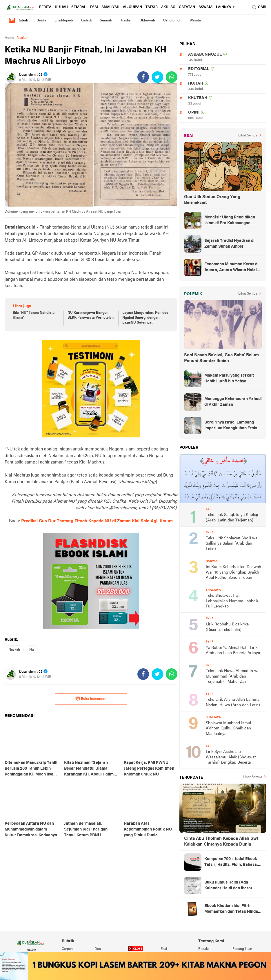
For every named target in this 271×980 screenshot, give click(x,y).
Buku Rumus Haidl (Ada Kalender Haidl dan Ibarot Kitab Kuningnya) (228, 886)
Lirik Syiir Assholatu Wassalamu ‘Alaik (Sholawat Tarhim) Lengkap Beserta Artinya (231, 758)
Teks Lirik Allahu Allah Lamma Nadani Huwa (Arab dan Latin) (233, 702)
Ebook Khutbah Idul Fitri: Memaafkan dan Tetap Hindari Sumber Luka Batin (233, 909)
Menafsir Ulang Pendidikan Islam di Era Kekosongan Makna (230, 221)
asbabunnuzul (205, 55)
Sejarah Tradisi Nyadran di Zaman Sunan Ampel (229, 244)
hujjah (61, 7)
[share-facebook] (143, 77)
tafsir (152, 7)
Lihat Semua (248, 136)
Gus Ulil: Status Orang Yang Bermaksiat (212, 200)
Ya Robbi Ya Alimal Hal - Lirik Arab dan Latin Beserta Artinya (233, 651)
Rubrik (18, 20)
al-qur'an (132, 7)
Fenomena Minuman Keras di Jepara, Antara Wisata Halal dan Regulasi (231, 268)
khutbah (198, 98)
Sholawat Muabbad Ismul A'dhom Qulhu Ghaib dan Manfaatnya (228, 729)
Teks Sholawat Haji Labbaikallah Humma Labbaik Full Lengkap (232, 601)
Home (9, 38)
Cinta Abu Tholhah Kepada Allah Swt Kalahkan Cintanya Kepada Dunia (221, 842)
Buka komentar (91, 699)
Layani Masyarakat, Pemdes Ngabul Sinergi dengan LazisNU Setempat (145, 318)
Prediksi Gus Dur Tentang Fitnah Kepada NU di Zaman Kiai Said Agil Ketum (97, 521)
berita (45, 7)
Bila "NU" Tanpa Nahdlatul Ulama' (34, 315)
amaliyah (110, 7)
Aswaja (205, 7)
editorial (199, 69)
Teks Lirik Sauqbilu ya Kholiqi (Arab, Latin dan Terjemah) (232, 518)
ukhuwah (147, 21)
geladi (86, 21)
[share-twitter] (157, 77)
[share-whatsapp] (172, 77)
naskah (14, 650)
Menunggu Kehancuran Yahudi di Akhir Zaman (233, 402)
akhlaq (168, 7)
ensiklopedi (64, 21)
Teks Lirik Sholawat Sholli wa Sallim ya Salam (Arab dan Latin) (232, 544)
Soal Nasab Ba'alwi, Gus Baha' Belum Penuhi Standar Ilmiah (221, 358)
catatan (187, 7)
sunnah (106, 21)
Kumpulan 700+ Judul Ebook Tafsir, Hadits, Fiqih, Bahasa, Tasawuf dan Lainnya (231, 862)
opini (194, 113)
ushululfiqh (172, 21)
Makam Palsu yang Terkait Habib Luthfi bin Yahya (229, 378)
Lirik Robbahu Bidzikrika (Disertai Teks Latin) (227, 627)
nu (32, 650)
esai (94, 7)
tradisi (126, 21)
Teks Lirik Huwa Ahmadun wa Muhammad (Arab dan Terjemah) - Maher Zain (233, 676)
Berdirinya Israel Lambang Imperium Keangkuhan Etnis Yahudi (231, 426)
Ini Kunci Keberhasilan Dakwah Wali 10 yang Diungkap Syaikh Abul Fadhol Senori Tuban (233, 572)
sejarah (79, 7)
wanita (195, 21)
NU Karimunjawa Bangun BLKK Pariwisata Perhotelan (91, 315)
